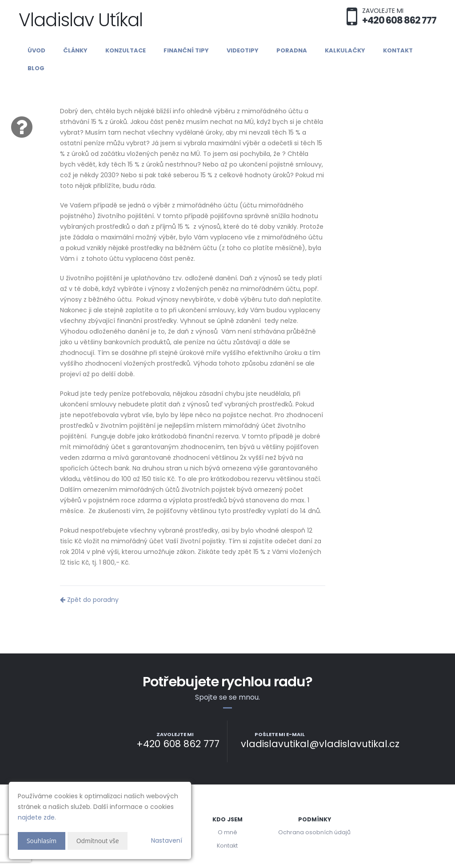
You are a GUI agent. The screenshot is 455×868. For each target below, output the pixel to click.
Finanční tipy (186, 50)
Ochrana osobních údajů (314, 832)
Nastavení (167, 840)
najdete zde (36, 817)
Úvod (36, 50)
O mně (227, 832)
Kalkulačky (345, 50)
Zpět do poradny (89, 600)
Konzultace (126, 50)
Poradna (292, 50)
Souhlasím (42, 841)
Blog (36, 68)
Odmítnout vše (98, 841)
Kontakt (398, 50)
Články (75, 50)
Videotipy (243, 50)
